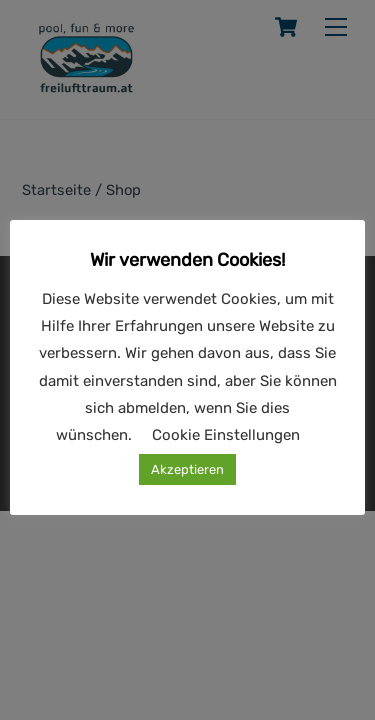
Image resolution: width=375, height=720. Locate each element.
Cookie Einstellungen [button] (226, 435)
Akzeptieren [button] (187, 469)
